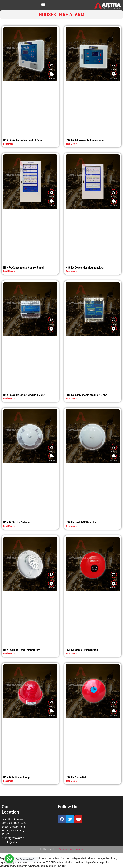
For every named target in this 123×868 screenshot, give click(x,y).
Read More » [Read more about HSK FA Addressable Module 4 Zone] (9, 399)
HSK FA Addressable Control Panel (23, 140)
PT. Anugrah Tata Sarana (69, 849)
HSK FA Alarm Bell (76, 777)
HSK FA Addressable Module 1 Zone (86, 395)
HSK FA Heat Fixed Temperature (22, 650)
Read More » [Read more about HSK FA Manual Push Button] (71, 654)
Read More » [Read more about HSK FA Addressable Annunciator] (71, 144)
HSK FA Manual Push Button (82, 650)
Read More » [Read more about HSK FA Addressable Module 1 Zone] (71, 399)
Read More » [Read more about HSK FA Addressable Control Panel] (9, 144)
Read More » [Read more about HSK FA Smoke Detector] (9, 526)
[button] (43, 4)
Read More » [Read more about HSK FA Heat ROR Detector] (71, 526)
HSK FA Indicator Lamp (16, 777)
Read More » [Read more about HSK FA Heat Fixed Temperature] (9, 654)
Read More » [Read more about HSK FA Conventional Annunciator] (71, 271)
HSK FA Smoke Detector (17, 522)
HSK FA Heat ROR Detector (81, 522)
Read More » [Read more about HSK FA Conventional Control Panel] (9, 271)
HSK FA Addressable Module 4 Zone (24, 395)
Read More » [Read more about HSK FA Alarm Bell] (71, 781)
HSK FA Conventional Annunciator (85, 268)
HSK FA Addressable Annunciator (85, 140)
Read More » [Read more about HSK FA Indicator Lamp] (9, 781)
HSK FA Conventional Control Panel (23, 268)
